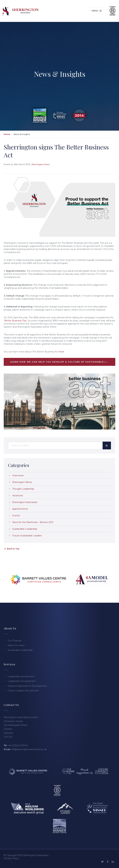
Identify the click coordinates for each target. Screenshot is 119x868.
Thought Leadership (23, 489)
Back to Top (12, 549)
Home (7, 134)
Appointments (20, 509)
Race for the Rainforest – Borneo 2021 (33, 522)
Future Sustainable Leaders (27, 536)
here (62, 352)
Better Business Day (15, 321)
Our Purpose (13, 641)
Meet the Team (14, 645)
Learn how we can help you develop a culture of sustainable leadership (63, 362)
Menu (97, 11)
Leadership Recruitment (19, 676)
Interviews (18, 475)
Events (16, 516)
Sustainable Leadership (25, 529)
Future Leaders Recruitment (21, 691)
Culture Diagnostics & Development (25, 686)
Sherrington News (41, 164)
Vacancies (18, 496)
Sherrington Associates (25, 502)
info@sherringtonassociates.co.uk (29, 749)
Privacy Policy (11, 858)
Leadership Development (20, 681)
